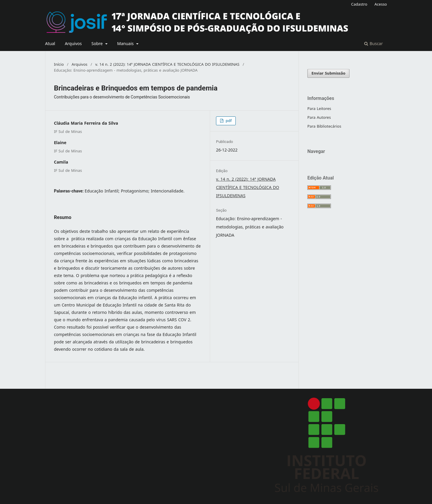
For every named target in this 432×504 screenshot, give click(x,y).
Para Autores (319, 117)
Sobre (98, 44)
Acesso (381, 4)
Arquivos (73, 44)
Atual (50, 44)
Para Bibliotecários (324, 126)
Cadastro (359, 4)
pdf (228, 121)
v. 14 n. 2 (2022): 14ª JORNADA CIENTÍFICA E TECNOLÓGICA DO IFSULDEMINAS (167, 65)
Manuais (126, 44)
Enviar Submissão (328, 73)
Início (59, 65)
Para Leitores (319, 109)
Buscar (374, 44)
